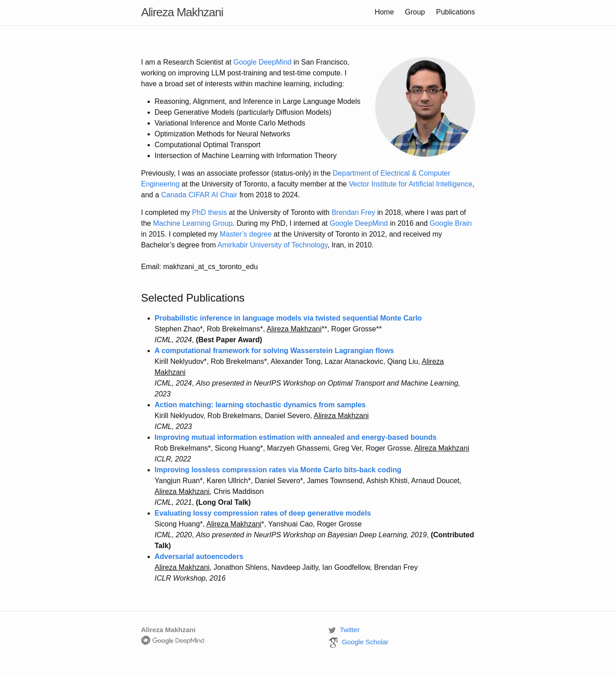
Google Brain (451, 223)
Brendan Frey (354, 212)
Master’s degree (246, 234)
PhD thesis (209, 212)
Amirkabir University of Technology (273, 245)
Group (415, 12)
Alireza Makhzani (182, 12)
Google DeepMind (262, 62)
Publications (455, 12)
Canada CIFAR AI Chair (199, 195)
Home (384, 12)
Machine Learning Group (193, 223)
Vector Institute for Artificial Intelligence (411, 184)
